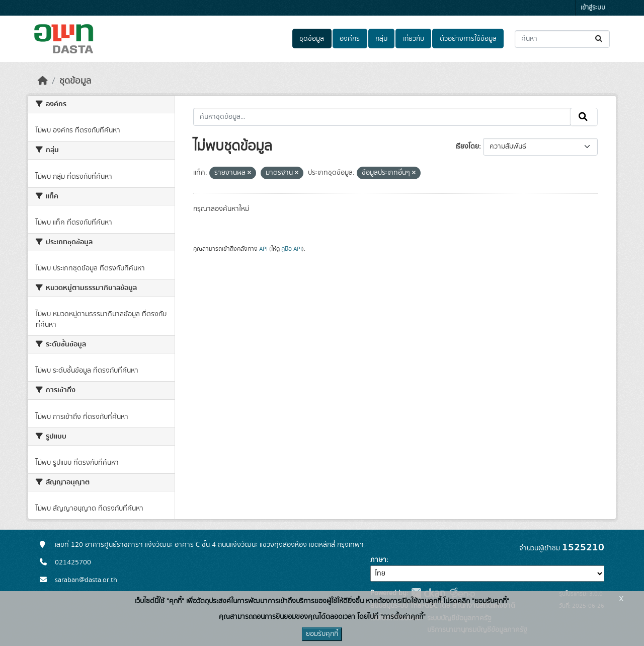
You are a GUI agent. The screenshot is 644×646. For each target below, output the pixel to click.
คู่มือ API (292, 249)
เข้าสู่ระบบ (593, 8)
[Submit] (599, 39)
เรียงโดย (467, 147)
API (263, 249)
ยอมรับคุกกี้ (322, 634)
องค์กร (350, 39)
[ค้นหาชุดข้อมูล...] (562, 39)
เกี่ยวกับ (414, 39)
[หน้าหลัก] (43, 81)
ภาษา (378, 560)
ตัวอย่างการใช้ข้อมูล (468, 39)
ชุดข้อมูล (312, 39)
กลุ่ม (381, 39)
